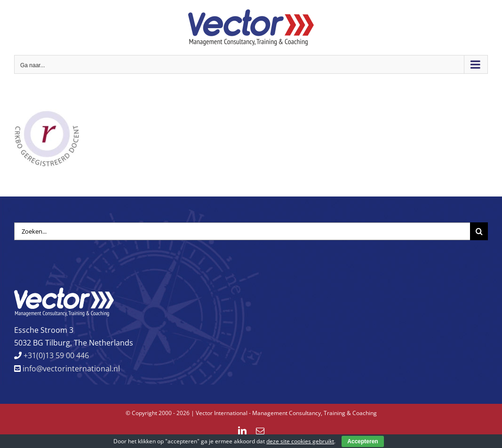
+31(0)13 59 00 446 (55, 355)
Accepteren (363, 441)
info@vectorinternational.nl (70, 369)
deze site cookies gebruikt (300, 441)
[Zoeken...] (242, 231)
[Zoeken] (479, 231)
